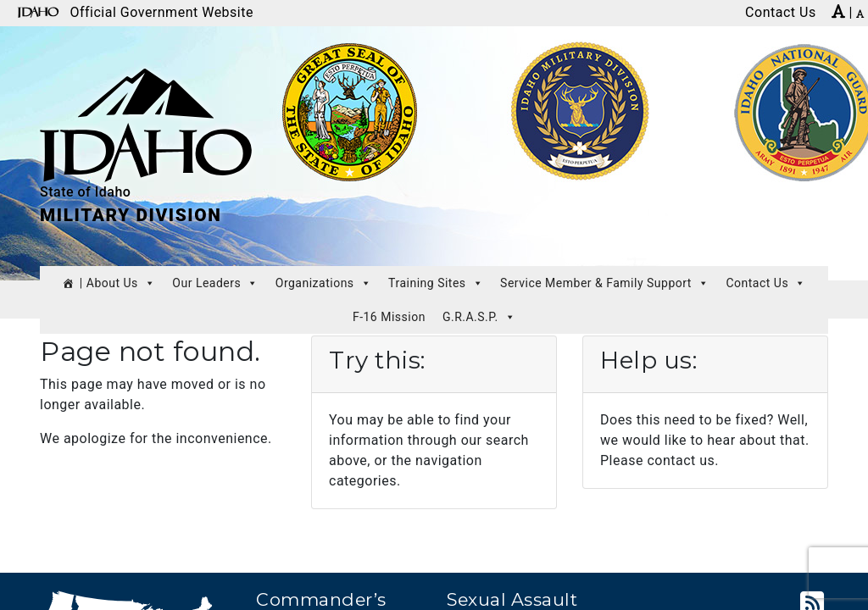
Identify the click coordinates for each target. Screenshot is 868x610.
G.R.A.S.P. (479, 317)
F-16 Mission (389, 317)
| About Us (117, 283)
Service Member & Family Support (604, 283)
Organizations (323, 283)
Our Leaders (215, 283)
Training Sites (436, 283)
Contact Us (765, 283)
